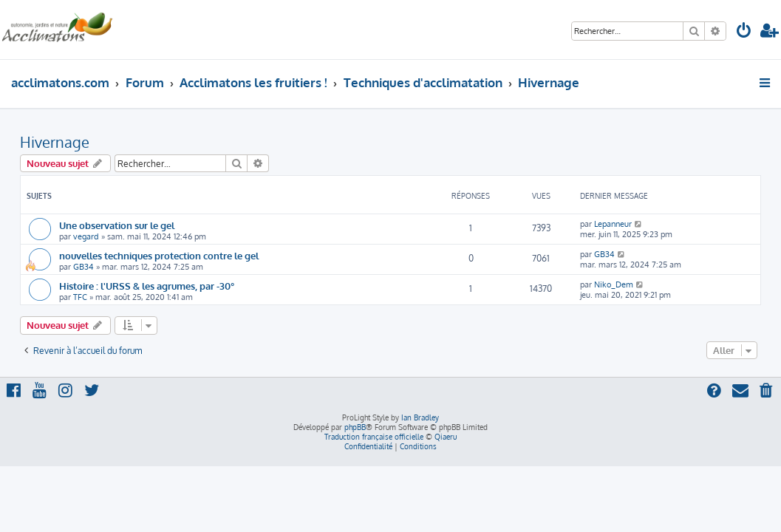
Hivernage (55, 142)
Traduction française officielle (374, 437)
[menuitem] (744, 32)
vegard (86, 236)
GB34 (83, 267)
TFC (80, 297)
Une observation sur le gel (117, 225)
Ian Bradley (420, 417)
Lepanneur (613, 224)
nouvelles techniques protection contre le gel (159, 255)
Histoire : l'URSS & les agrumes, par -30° (147, 286)
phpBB (355, 427)
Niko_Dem (614, 284)
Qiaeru (446, 437)
